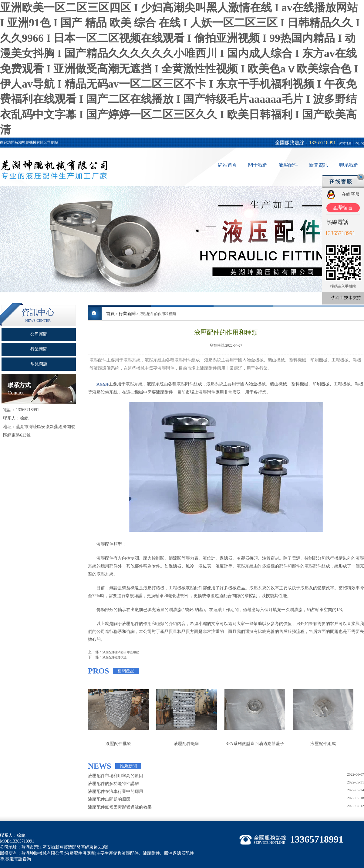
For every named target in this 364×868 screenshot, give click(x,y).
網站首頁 (227, 165)
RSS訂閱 (358, 143)
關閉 (361, 177)
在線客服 (351, 194)
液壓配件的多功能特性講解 (113, 784)
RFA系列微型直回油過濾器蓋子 (255, 744)
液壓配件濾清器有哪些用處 (121, 652)
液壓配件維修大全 (115, 657)
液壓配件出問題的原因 (109, 799)
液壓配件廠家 (187, 744)
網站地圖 (345, 143)
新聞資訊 (318, 165)
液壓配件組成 (323, 744)
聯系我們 (349, 165)
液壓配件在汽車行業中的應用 (116, 792)
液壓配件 (288, 165)
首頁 (110, 314)
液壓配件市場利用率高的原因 (116, 776)
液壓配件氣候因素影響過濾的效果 (120, 807)
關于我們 (258, 165)
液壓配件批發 (118, 744)
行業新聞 (127, 314)
